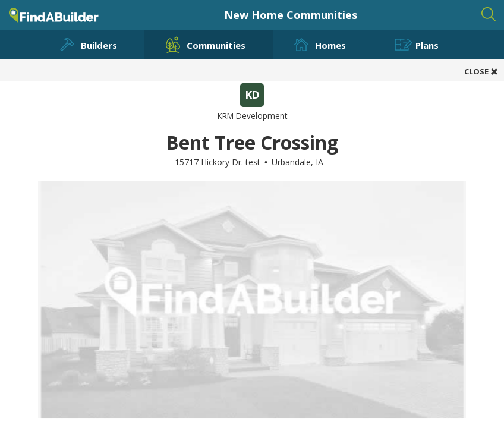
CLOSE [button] (481, 71)
